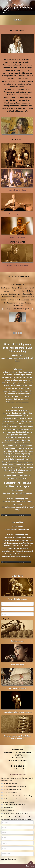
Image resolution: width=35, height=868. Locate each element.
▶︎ (34, 309)
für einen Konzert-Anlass (10, 793)
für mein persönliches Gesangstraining (14, 786)
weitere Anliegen (7, 808)
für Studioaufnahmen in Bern (11, 790)
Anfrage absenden (8, 619)
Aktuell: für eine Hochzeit (10, 783)
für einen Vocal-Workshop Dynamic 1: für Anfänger (17, 796)
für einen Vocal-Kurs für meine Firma (13, 804)
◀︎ (3, 309)
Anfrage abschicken (9, 859)
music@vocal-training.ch (18, 774)
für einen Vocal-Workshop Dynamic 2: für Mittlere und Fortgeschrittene (17, 801)
